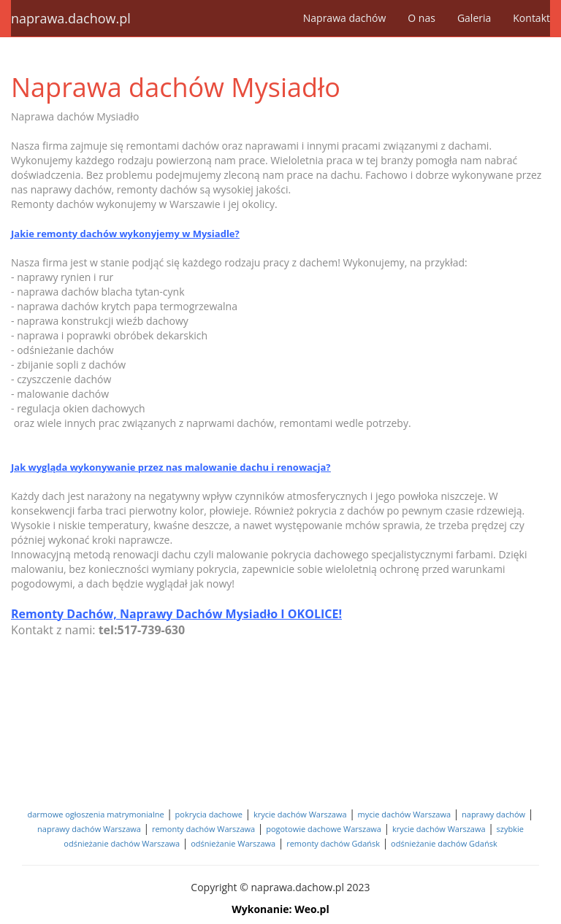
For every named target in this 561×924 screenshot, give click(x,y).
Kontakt (531, 18)
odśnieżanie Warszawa (233, 843)
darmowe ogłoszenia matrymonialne (96, 814)
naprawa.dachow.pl (71, 18)
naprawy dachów (493, 814)
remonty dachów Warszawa (203, 829)
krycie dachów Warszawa (300, 814)
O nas (421, 18)
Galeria (474, 18)
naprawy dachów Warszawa (89, 829)
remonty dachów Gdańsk (333, 843)
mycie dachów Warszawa (405, 814)
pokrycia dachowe (209, 814)
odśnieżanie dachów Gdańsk (444, 843)
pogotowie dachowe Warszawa (324, 829)
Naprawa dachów (345, 18)
